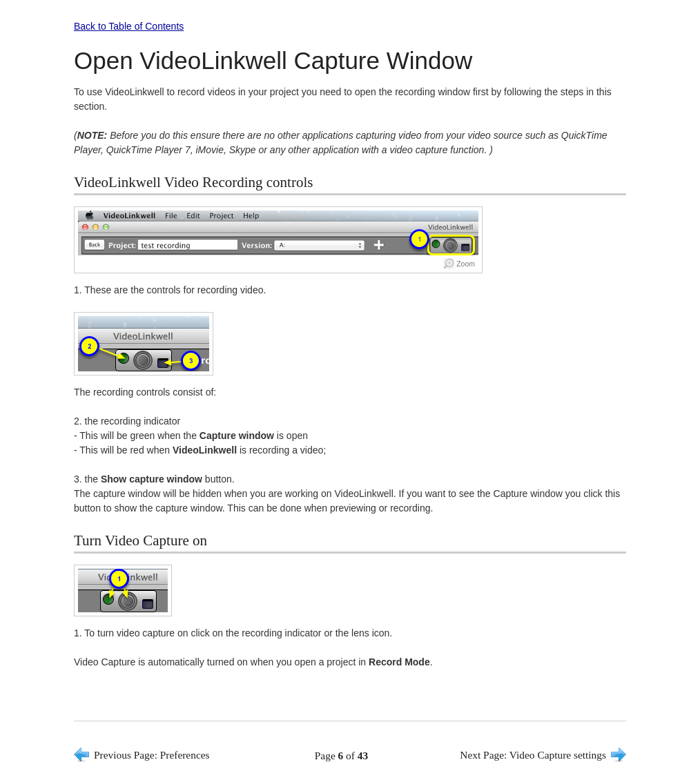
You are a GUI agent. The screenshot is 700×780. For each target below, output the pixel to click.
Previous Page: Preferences (152, 755)
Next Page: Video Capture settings (533, 755)
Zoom (466, 264)
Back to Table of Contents (129, 26)
